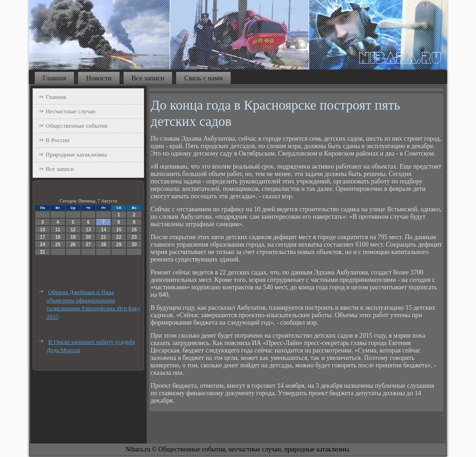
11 (58, 230)
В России (57, 140)
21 (103, 237)
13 (88, 230)
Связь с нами (203, 78)
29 (119, 245)
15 (119, 230)
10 (43, 230)
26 (73, 245)
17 (43, 237)
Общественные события (76, 126)
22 (119, 237)
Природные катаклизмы (76, 154)
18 (58, 237)
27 (88, 245)
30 (134, 245)
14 (103, 230)
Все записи (148, 78)
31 (43, 252)
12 (73, 230)
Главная (54, 78)
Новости (99, 78)
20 (88, 237)
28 (103, 245)
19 (73, 237)
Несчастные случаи (71, 111)
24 (43, 245)
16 (134, 230)
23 (134, 237)
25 (58, 245)
